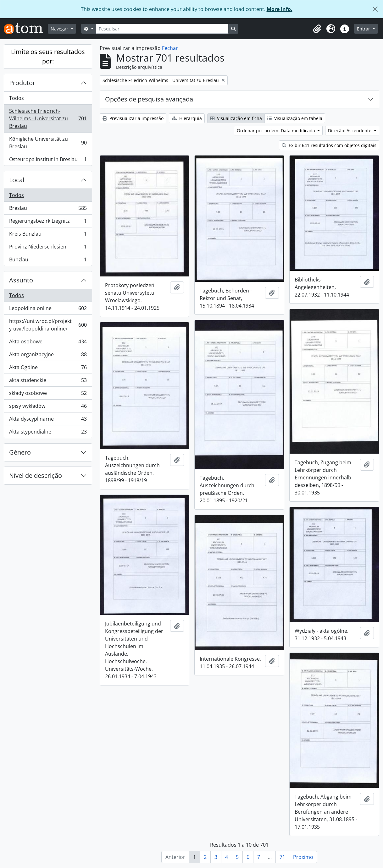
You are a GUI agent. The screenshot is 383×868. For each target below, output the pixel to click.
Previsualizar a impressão (133, 118)
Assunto (21, 280)
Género (20, 452)
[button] (317, 29)
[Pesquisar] (162, 29)
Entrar (364, 29)
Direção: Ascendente (350, 131)
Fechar (170, 48)
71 (282, 857)
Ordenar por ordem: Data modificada (277, 131)
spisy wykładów (48, 407)
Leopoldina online (48, 310)
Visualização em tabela (295, 118)
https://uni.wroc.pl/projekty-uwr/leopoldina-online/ (48, 325)
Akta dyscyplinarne (48, 420)
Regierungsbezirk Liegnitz (48, 222)
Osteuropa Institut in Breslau (48, 161)
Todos (17, 98)
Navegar (60, 29)
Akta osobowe (48, 343)
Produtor (22, 83)
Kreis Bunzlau (48, 235)
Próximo (303, 857)
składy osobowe (48, 394)
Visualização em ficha (236, 118)
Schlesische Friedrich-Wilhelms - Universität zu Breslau (48, 118)
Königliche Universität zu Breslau (48, 143)
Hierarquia (187, 118)
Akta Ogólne (48, 369)
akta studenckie (48, 382)
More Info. (280, 9)
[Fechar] (375, 9)
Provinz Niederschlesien (48, 248)
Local (17, 180)
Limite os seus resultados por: (48, 56)
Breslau (48, 209)
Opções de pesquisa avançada (149, 99)
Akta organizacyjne (48, 356)
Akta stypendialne (48, 433)
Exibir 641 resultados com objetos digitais (329, 145)
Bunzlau (48, 261)
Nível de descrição (36, 475)
